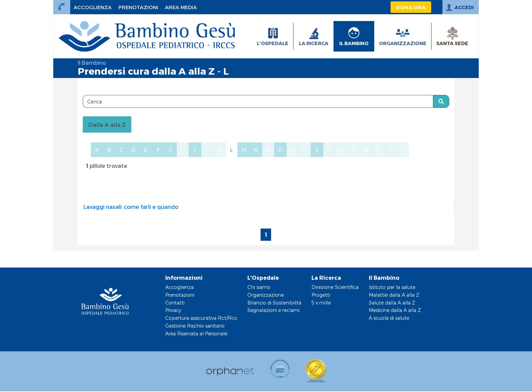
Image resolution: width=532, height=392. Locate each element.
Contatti (175, 303)
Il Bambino (92, 63)
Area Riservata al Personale (196, 334)
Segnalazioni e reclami (273, 310)
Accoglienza (179, 287)
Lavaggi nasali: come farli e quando (131, 207)
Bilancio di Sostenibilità (274, 303)
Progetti (321, 295)
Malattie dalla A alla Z (394, 295)
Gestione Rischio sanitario (195, 326)
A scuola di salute (389, 318)
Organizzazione (265, 295)
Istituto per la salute (392, 287)
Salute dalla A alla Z (392, 303)
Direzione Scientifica (335, 287)
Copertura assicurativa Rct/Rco (201, 318)
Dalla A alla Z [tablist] (107, 124)
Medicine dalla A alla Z (395, 310)
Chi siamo (259, 287)
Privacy (173, 310)
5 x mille (321, 303)
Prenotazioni (180, 295)
